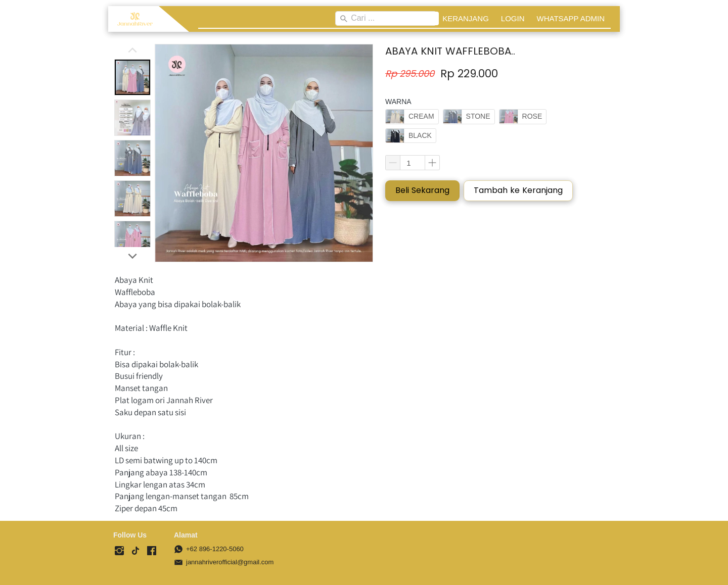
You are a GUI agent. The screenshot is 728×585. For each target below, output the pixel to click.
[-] (119, 551)
